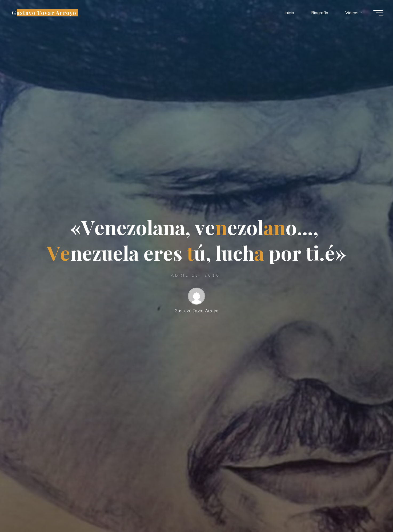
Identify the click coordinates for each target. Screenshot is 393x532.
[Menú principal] (378, 13)
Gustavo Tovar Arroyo (45, 13)
